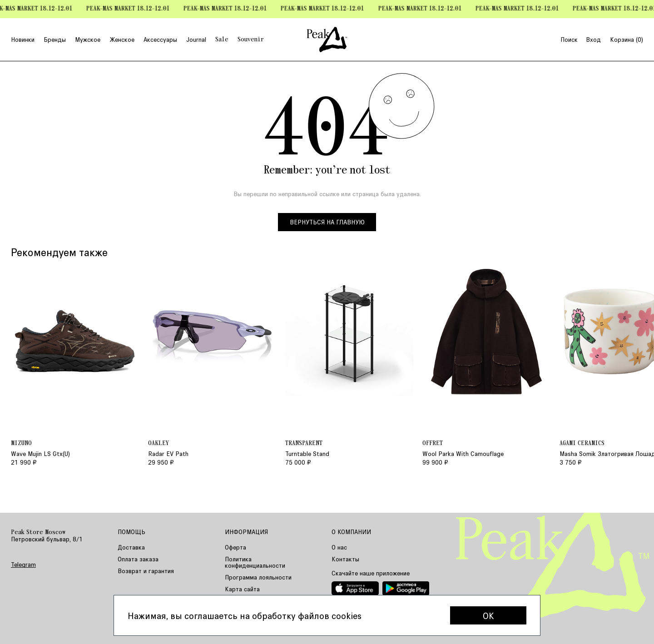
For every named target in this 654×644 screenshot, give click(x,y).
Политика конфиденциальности (255, 562)
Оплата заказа (138, 559)
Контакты (345, 559)
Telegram (23, 565)
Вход (593, 40)
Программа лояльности (258, 577)
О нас (339, 547)
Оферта (235, 547)
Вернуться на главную (327, 222)
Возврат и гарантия (146, 571)
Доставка (131, 547)
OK (488, 615)
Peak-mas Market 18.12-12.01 (131, 9)
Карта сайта (242, 589)
